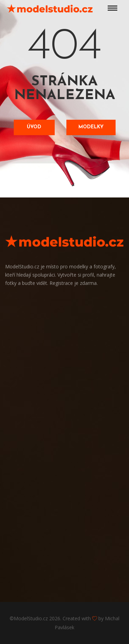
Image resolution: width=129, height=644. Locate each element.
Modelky (91, 127)
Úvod (34, 127)
